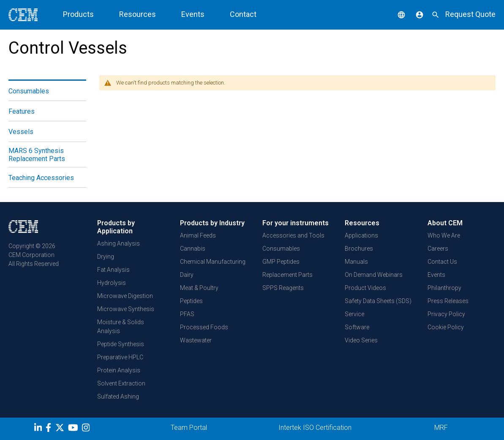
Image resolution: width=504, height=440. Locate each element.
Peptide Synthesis (121, 344)
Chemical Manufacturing (213, 262)
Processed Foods (204, 327)
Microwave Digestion (125, 296)
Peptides (191, 301)
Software (357, 327)
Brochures (359, 249)
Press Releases (448, 301)
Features (22, 111)
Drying (106, 257)
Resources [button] (138, 14)
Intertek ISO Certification (315, 428)
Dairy (187, 275)
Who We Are (444, 235)
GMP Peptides (281, 262)
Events (193, 14)
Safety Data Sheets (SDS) (378, 301)
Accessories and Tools (293, 235)
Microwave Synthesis (126, 309)
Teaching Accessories (41, 178)
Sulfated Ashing (118, 396)
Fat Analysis (113, 270)
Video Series (361, 340)
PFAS (187, 314)
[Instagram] (87, 429)
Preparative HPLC (120, 357)
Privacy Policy (446, 314)
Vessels (21, 132)
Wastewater (196, 340)
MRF (441, 428)
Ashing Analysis (119, 243)
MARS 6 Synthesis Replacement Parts (37, 155)
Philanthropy (444, 288)
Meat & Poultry (199, 288)
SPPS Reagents (283, 288)
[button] (395, 14)
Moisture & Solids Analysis (121, 327)
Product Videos (365, 288)
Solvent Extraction (121, 383)
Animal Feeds (198, 235)
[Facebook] (50, 429)
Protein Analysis (119, 370)
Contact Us (442, 262)
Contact (243, 14)
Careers (438, 249)
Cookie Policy (446, 327)
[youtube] (74, 429)
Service (354, 314)
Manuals (356, 262)
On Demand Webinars (374, 275)
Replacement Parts (287, 275)
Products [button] (78, 14)
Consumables (29, 91)
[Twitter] (61, 429)
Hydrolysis (112, 283)
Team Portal (189, 428)
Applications (361, 235)
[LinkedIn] (39, 429)
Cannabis (193, 249)
